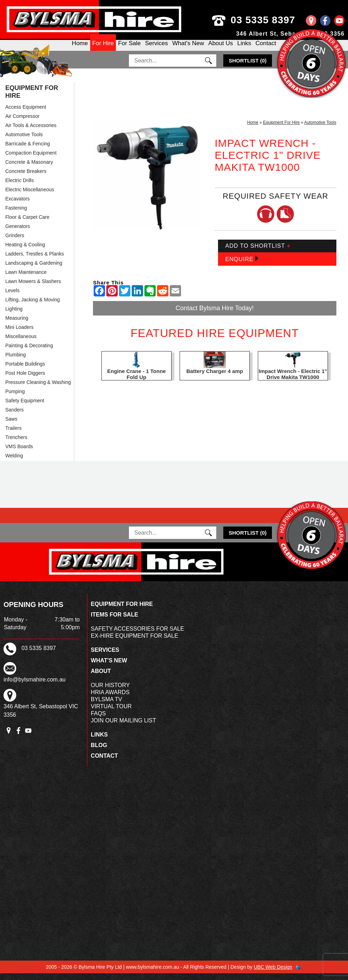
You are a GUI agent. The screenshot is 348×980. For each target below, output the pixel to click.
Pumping (15, 398)
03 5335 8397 (275, 20)
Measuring (17, 325)
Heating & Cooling (25, 251)
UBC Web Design (273, 974)
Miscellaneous (21, 343)
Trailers (13, 435)
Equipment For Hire (32, 98)
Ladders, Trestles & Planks (35, 260)
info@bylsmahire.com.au (35, 686)
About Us (220, 49)
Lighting (14, 315)
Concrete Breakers (26, 178)
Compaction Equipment (31, 160)
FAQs (98, 720)
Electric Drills (20, 187)
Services (157, 49)
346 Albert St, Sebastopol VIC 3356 (290, 34)
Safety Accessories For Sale (138, 635)
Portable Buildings (25, 371)
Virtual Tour (111, 713)
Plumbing (15, 361)
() (248, 67)
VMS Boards (19, 453)
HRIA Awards (110, 699)
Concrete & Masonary (29, 169)
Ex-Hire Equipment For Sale (135, 642)
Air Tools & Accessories (31, 132)
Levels (12, 297)
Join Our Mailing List (123, 727)
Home (80, 49)
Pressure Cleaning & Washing (38, 389)
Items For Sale (114, 621)
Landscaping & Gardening (34, 270)
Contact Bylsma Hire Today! (215, 315)
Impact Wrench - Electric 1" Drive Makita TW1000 (293, 381)
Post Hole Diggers (25, 380)
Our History (110, 692)
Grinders (15, 242)
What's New (188, 49)
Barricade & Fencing (28, 150)
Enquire (242, 266)
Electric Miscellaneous (30, 196)
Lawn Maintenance (26, 279)
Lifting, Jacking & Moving (33, 306)
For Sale (129, 49)
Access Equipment (26, 114)
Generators (18, 233)
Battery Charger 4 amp (215, 378)
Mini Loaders (19, 334)
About (101, 678)
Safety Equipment (25, 407)
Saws (11, 426)
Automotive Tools (24, 141)
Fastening (16, 215)
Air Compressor (22, 123)
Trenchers (16, 444)
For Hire (103, 49)
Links (244, 49)
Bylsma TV (107, 706)
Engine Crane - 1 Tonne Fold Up (136, 381)
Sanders (14, 416)
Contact (266, 49)
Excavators (17, 205)
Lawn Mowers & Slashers (33, 288)
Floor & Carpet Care (27, 224)
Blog (99, 752)
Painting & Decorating (29, 352)
